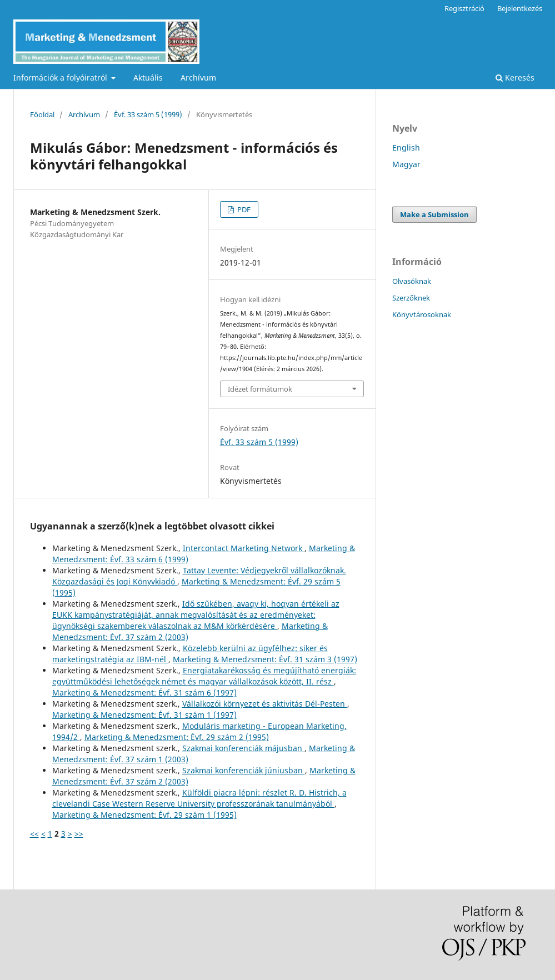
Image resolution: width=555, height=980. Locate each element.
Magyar (406, 164)
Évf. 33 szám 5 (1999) (148, 114)
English (406, 147)
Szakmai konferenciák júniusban (244, 770)
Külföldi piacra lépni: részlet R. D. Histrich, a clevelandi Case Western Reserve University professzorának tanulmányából (199, 798)
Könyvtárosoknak (422, 314)
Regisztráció (464, 8)
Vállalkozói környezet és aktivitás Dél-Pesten (265, 704)
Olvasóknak (412, 281)
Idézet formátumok (260, 389)
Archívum (198, 77)
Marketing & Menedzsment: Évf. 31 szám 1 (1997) (144, 715)
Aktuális (148, 77)
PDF (243, 209)
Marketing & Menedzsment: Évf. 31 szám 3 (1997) (265, 659)
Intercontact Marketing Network (244, 548)
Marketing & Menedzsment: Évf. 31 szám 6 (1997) (144, 692)
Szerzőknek (411, 298)
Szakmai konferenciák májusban (243, 748)
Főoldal (42, 114)
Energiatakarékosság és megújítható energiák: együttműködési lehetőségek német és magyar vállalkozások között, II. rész (204, 676)
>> (79, 834)
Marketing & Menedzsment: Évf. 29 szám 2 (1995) (177, 737)
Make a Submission (434, 214)
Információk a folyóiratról (61, 77)
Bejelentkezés (520, 8)
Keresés (515, 77)
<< (34, 834)
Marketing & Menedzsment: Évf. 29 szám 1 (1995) (144, 815)
